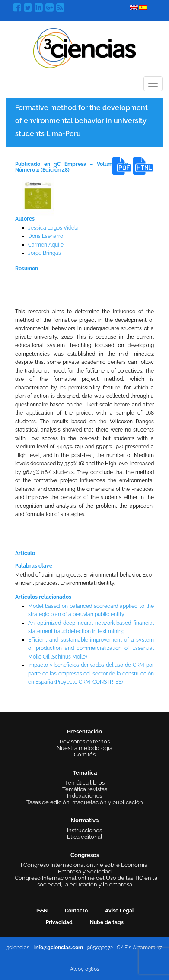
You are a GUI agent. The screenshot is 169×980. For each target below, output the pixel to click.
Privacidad (59, 922)
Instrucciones (84, 830)
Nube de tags (107, 922)
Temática (85, 773)
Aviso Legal (120, 911)
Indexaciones (84, 796)
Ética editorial (85, 837)
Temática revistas (85, 789)
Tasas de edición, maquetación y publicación (85, 802)
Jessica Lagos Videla (53, 228)
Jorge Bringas (45, 253)
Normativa (85, 820)
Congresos (85, 855)
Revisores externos (85, 741)
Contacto (76, 911)
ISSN (42, 911)
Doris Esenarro (46, 236)
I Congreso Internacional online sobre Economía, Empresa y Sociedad (85, 868)
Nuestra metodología (84, 748)
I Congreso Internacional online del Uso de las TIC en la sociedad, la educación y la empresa (85, 881)
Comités (85, 754)
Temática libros (85, 783)
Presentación (84, 732)
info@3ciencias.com (59, 948)
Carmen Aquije (46, 245)
